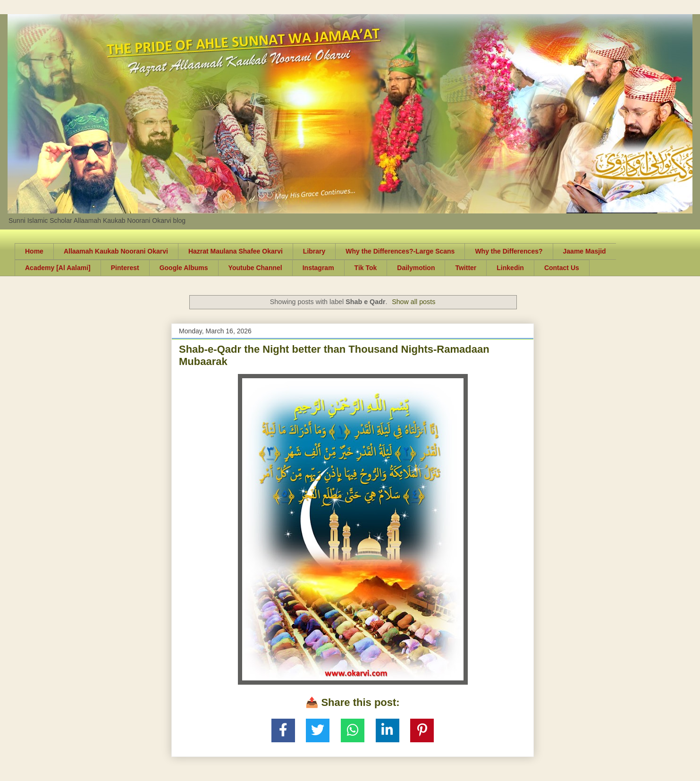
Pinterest (125, 268)
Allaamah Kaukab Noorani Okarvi (116, 251)
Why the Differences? (509, 251)
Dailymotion (416, 268)
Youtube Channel (255, 268)
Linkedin (510, 268)
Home (34, 251)
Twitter (466, 268)
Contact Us (562, 268)
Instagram (318, 268)
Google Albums (184, 268)
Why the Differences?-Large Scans (400, 251)
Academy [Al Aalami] (58, 268)
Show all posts (413, 302)
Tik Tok (366, 268)
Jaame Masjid (585, 251)
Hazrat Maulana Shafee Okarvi (236, 251)
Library (314, 251)
